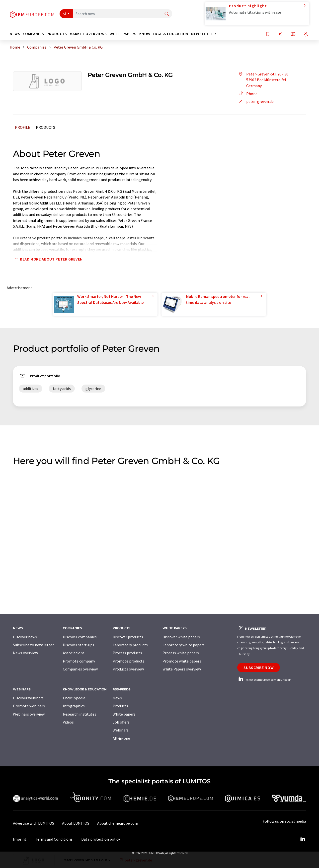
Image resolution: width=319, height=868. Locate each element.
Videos (68, 722)
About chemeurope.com (118, 823)
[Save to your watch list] (268, 34)
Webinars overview (29, 714)
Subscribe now (259, 668)
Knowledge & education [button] (164, 34)
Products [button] (57, 34)
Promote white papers (182, 661)
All (65, 14)
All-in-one (121, 738)
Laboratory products (130, 645)
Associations (74, 653)
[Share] (280, 34)
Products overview (128, 669)
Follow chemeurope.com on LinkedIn (264, 680)
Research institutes (80, 714)
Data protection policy (101, 839)
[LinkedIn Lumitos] (303, 839)
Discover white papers (181, 637)
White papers (124, 714)
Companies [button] (34, 34)
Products (45, 127)
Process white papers (181, 653)
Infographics (74, 706)
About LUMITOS (76, 823)
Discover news (25, 637)
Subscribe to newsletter (33, 645)
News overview (25, 653)
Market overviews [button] (88, 34)
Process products (127, 653)
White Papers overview (182, 669)
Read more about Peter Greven (48, 259)
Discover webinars (28, 698)
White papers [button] (123, 34)
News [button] (15, 34)
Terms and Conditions (54, 839)
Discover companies (80, 637)
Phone (247, 94)
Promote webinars (29, 706)
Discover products (128, 637)
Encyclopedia (74, 698)
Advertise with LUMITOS (34, 823)
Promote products (128, 661)
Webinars (121, 730)
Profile (23, 127)
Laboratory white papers (184, 645)
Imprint (20, 839)
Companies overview (80, 669)
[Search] (167, 14)
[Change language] (293, 34)
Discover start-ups (79, 645)
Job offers (121, 722)
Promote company (79, 661)
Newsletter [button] (203, 34)
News (117, 698)
